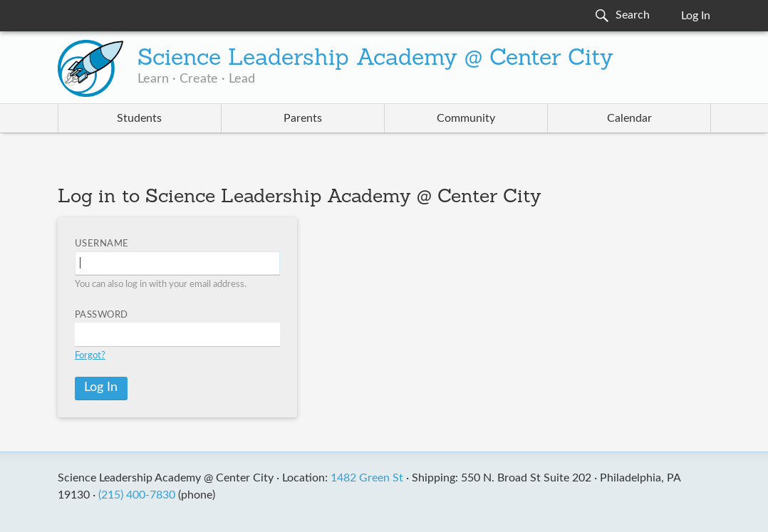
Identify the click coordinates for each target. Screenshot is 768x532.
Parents (303, 118)
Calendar (629, 118)
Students (139, 118)
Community (466, 118)
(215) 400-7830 (137, 495)
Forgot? (90, 356)
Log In (696, 16)
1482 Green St (367, 478)
